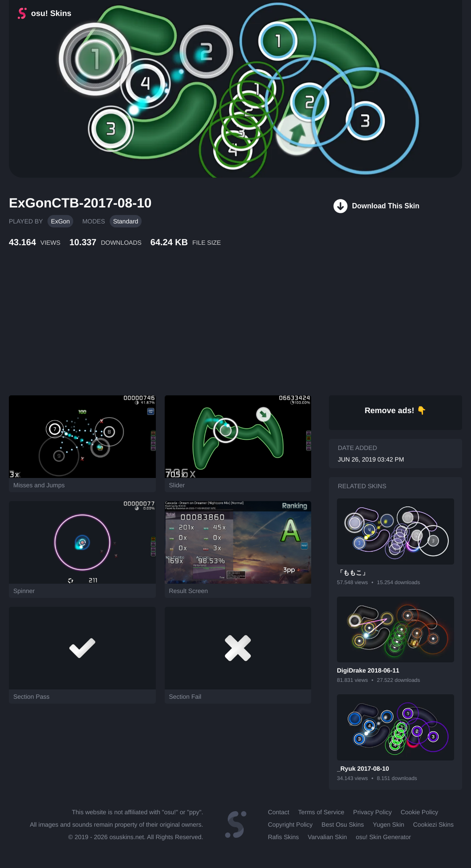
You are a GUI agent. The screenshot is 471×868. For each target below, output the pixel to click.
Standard (126, 221)
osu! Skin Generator (384, 837)
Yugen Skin (389, 824)
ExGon (61, 221)
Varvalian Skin (327, 837)
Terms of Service (321, 812)
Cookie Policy (420, 812)
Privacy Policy (373, 812)
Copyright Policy (290, 824)
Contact (278, 812)
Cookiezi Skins (434, 824)
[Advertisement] (215, 331)
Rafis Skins (283, 837)
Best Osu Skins (342, 824)
